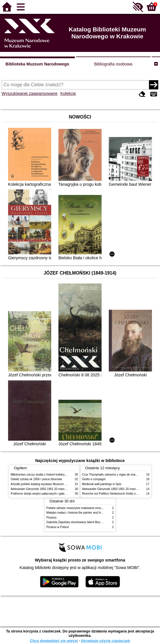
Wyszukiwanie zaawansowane (30, 93)
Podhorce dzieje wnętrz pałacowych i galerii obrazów (45, 494)
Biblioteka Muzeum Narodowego (37, 64)
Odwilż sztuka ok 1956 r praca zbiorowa (36, 479)
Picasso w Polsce (58, 527)
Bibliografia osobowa (113, 64)
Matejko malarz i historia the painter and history (77, 513)
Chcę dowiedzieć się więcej (54, 641)
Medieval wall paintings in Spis (102, 484)
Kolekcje (68, 93)
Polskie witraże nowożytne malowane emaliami (77, 508)
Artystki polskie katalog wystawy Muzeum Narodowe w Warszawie (53, 484)
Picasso (51, 518)
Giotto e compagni (94, 479)
